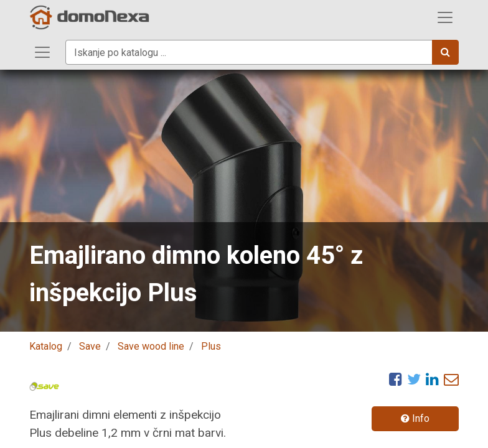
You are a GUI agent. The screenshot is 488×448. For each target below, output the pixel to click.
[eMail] (451, 379)
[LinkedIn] (432, 379)
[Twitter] (414, 379)
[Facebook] (396, 379)
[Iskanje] (445, 52)
